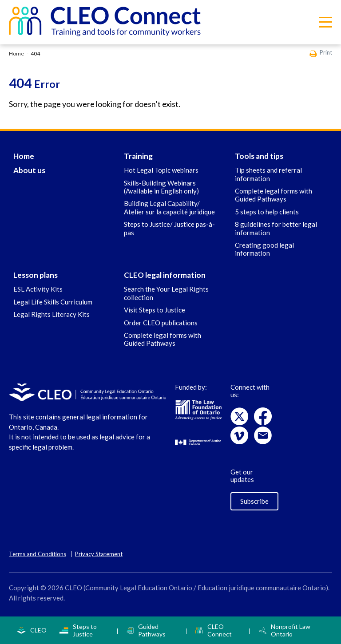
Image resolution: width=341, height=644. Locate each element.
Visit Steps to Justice (155, 310)
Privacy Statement (99, 554)
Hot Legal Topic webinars (161, 170)
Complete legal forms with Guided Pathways (274, 195)
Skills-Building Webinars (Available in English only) (161, 187)
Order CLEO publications (161, 323)
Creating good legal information (264, 249)
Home (16, 53)
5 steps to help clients (267, 212)
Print (321, 53)
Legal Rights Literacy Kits (52, 314)
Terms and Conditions (38, 554)
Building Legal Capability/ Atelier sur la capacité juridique (169, 207)
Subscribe (254, 501)
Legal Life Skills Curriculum (53, 302)
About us (29, 170)
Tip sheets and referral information (268, 174)
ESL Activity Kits (38, 289)
